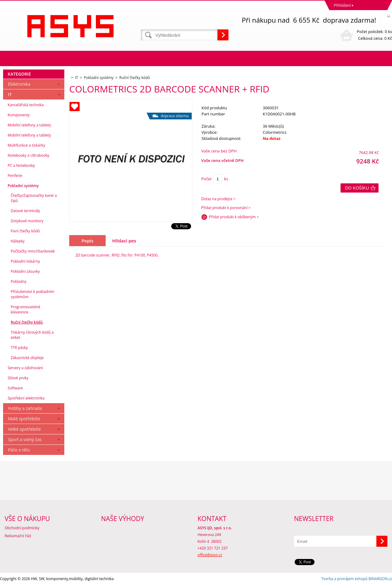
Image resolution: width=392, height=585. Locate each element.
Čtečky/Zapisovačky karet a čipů (34, 198)
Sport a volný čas (25, 439)
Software (15, 388)
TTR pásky (19, 348)
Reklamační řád (18, 536)
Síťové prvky (18, 378)
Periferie (15, 176)
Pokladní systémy (23, 186)
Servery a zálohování (25, 368)
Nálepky (18, 241)
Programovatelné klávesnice (26, 309)
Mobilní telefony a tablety (29, 125)
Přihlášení (342, 5)
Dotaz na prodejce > (218, 199)
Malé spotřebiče (24, 419)
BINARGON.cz (380, 579)
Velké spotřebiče (24, 429)
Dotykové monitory (27, 221)
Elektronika (19, 84)
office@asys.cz (210, 555)
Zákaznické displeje (27, 358)
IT (10, 94)
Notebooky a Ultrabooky (28, 155)
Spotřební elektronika (26, 398)
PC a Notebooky (21, 165)
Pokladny (19, 281)
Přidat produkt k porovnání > (226, 208)
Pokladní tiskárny (25, 261)
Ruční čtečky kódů (27, 322)
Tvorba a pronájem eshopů (344, 579)
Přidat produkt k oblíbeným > (234, 217)
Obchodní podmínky (22, 528)
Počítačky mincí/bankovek (33, 251)
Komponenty (19, 115)
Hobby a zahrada (25, 408)
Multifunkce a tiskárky (26, 145)
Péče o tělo (19, 450)
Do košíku (357, 188)
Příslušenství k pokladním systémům (32, 294)
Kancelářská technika (26, 105)
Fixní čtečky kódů (25, 231)
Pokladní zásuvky (25, 271)
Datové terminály (25, 211)
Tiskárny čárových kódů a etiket (32, 335)
